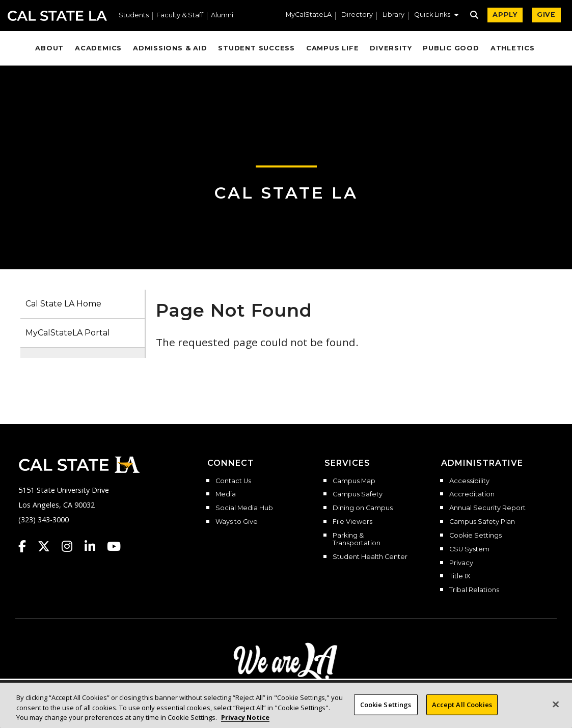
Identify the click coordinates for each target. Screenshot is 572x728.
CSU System (469, 549)
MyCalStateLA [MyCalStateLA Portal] (309, 15)
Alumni (222, 16)
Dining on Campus (363, 508)
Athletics (513, 48)
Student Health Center (370, 557)
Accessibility (469, 481)
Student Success (256, 48)
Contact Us (233, 481)
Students (134, 16)
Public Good (451, 48)
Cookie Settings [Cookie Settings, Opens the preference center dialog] (386, 704)
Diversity (391, 48)
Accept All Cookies (462, 704)
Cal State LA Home (63, 304)
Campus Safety (358, 494)
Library (393, 15)
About (49, 48)
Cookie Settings (475, 536)
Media (226, 494)
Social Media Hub (244, 508)
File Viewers (352, 522)
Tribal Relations (474, 590)
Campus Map (354, 481)
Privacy (461, 563)
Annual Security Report (487, 508)
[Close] (556, 704)
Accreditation (472, 494)
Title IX (460, 576)
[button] (436, 16)
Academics (98, 48)
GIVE (546, 15)
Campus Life (332, 48)
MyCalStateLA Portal (68, 333)
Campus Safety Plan (482, 522)
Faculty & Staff (180, 16)
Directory (357, 15)
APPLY (505, 15)
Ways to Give (237, 522)
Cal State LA (57, 16)
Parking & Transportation (357, 539)
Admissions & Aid (170, 48)
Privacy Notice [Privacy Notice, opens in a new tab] (245, 717)
